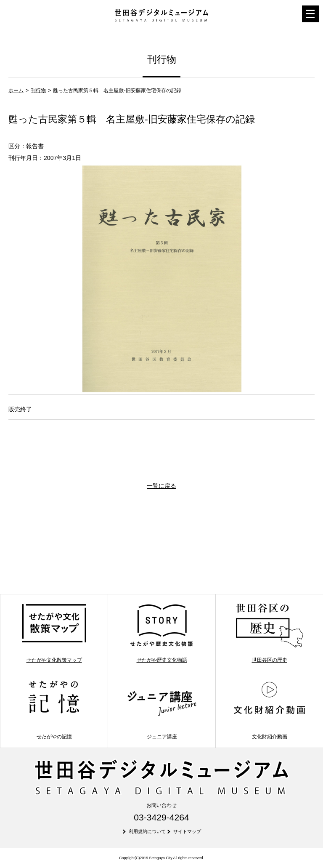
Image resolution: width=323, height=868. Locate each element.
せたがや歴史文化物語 (162, 633)
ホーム (16, 91)
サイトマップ (187, 831)
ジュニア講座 (162, 709)
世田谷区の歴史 (269, 633)
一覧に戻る (161, 486)
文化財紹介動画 (269, 709)
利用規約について (147, 831)
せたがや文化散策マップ (54, 633)
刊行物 (38, 91)
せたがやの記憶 (54, 709)
